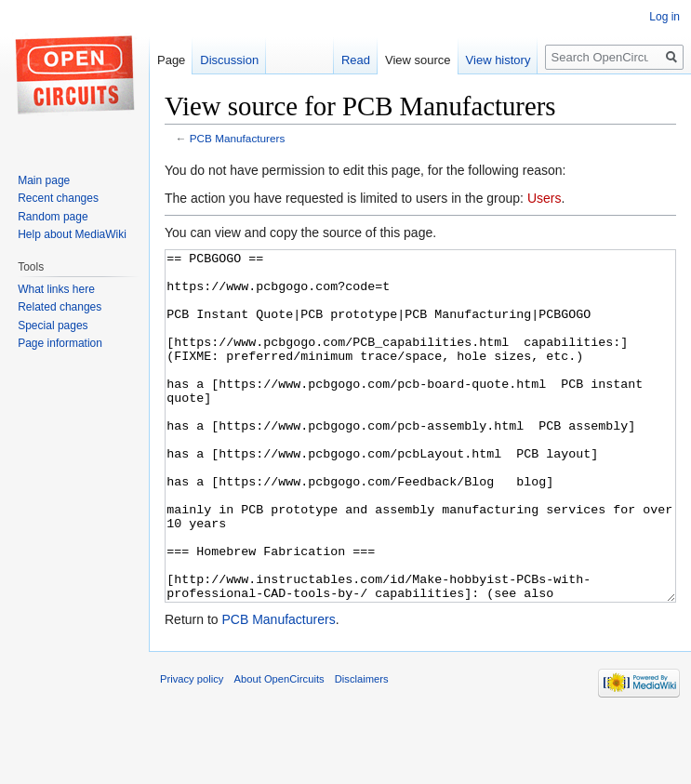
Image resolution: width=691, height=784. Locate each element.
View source (418, 60)
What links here (56, 289)
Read (356, 60)
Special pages (53, 326)
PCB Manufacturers (238, 138)
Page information (60, 343)
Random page (53, 217)
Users (545, 198)
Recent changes (58, 198)
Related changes (60, 307)
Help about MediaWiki (72, 234)
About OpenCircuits (279, 749)
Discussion (229, 60)
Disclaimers (362, 749)
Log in (664, 17)
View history (498, 60)
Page (171, 60)
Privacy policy (192, 749)
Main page (44, 180)
